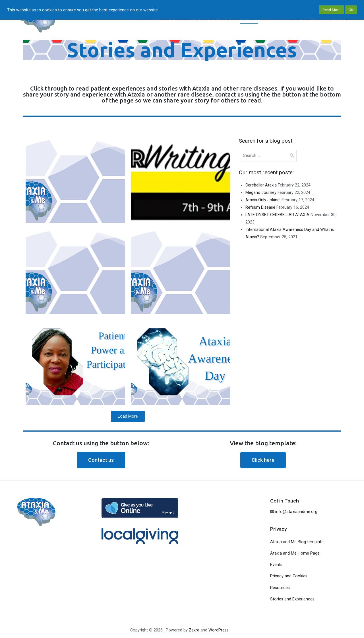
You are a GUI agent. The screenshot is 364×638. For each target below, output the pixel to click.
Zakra (194, 630)
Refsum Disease (260, 207)
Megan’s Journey (261, 193)
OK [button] (351, 10)
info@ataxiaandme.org (296, 512)
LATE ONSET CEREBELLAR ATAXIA (277, 215)
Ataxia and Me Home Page (295, 553)
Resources (280, 588)
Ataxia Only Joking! (263, 200)
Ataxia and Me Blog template (297, 542)
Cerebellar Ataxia (261, 185)
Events (276, 565)
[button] (101, 460)
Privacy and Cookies (289, 576)
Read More (331, 10)
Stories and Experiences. (293, 599)
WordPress (219, 630)
